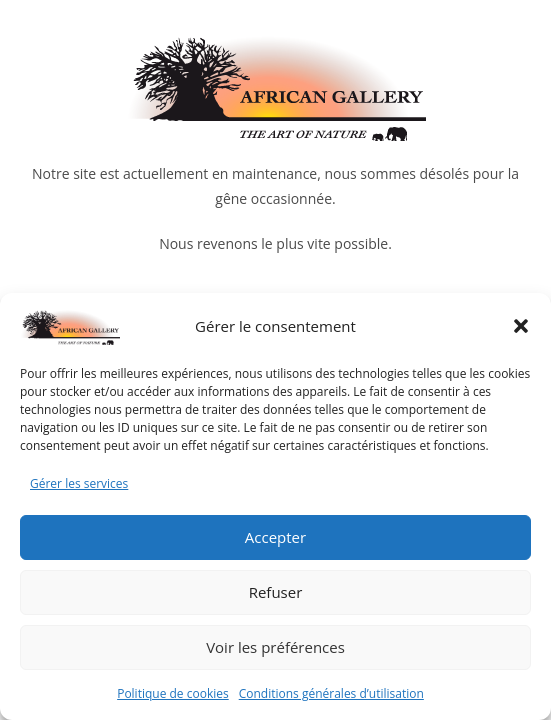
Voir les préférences (275, 647)
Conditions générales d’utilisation (331, 693)
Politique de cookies (173, 693)
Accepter (275, 537)
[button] (521, 326)
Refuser (276, 592)
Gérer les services (79, 483)
